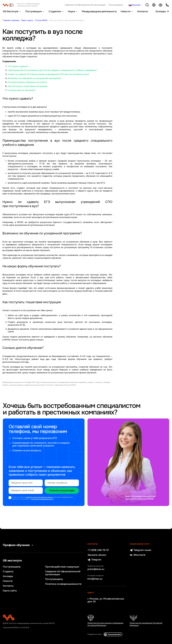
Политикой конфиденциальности (42, 499)
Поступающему (116, 5)
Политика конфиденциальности (63, 584)
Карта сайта (10, 591)
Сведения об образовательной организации (85, 5)
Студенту (8, 571)
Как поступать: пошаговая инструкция (28, 86)
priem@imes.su (96, 569)
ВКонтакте (138, 555)
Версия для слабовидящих (160, 5)
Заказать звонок (97, 555)
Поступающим (34, 11)
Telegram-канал (140, 550)
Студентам (55, 11)
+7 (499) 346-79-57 (98, 550)
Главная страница (11, 20)
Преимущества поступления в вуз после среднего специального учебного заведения (52, 70)
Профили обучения (19, 545)
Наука (71, 11)
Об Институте (11, 11)
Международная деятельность (99, 11)
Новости (126, 11)
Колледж (161, 11)
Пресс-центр (27, 20)
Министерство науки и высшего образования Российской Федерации (105, 624)
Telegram (94, 560)
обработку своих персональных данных (39, 497)
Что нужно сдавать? (18, 66)
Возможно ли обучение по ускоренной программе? (35, 78)
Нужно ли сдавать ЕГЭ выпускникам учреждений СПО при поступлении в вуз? (48, 74)
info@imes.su (95, 579)
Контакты (143, 11)
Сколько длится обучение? (22, 90)
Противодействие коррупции (62, 567)
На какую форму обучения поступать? (28, 82)
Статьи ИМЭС (41, 20)
